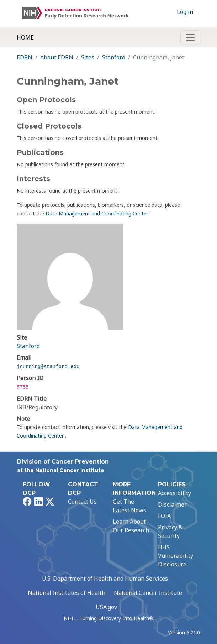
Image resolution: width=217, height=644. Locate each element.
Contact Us (82, 502)
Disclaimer (172, 504)
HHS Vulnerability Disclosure (176, 556)
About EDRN (57, 57)
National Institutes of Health (67, 593)
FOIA (164, 516)
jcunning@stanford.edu (48, 367)
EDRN (25, 57)
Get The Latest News (129, 506)
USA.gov (106, 607)
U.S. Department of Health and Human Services (105, 578)
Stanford (114, 57)
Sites (88, 57)
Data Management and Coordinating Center (97, 213)
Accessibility (174, 493)
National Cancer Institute (148, 593)
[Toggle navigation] (190, 37)
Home (25, 37)
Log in (185, 12)
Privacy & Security (170, 532)
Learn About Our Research (131, 526)
